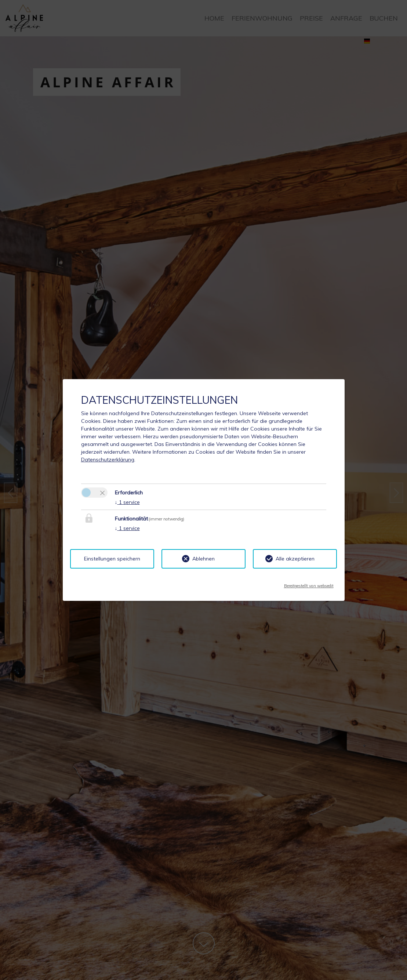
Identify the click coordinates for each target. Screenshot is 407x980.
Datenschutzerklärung (108, 460)
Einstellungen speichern (112, 559)
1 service (127, 502)
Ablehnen (203, 559)
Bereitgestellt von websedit (309, 584)
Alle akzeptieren (295, 559)
